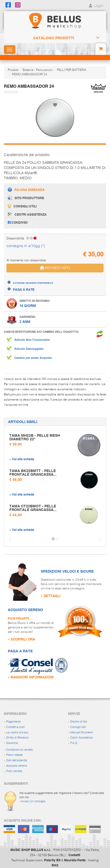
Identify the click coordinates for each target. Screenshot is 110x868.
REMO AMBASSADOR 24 (30, 75)
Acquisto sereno (17, 766)
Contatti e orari (15, 727)
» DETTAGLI (51, 596)
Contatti (74, 855)
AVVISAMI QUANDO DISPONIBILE (33, 283)
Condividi (18, 222)
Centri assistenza (27, 214)
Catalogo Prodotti (54, 38)
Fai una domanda (26, 189)
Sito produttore (26, 198)
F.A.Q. (74, 743)
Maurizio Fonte (75, 860)
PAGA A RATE (24, 289)
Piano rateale (14, 755)
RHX (55, 865)
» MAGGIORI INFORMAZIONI (31, 677)
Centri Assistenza (81, 738)
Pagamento (13, 722)
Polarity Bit (52, 860)
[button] (9, 539)
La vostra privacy (17, 732)
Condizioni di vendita (19, 750)
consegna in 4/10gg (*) (26, 246)
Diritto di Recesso (17, 738)
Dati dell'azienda (17, 760)
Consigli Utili (78, 727)
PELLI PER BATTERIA (72, 70)
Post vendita (14, 771)
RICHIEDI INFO (55, 268)
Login (96, 6)
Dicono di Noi (79, 722)
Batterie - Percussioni (38, 70)
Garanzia (12, 743)
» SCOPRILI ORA (21, 639)
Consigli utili (22, 206)
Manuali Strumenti (81, 732)
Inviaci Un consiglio (33, 801)
